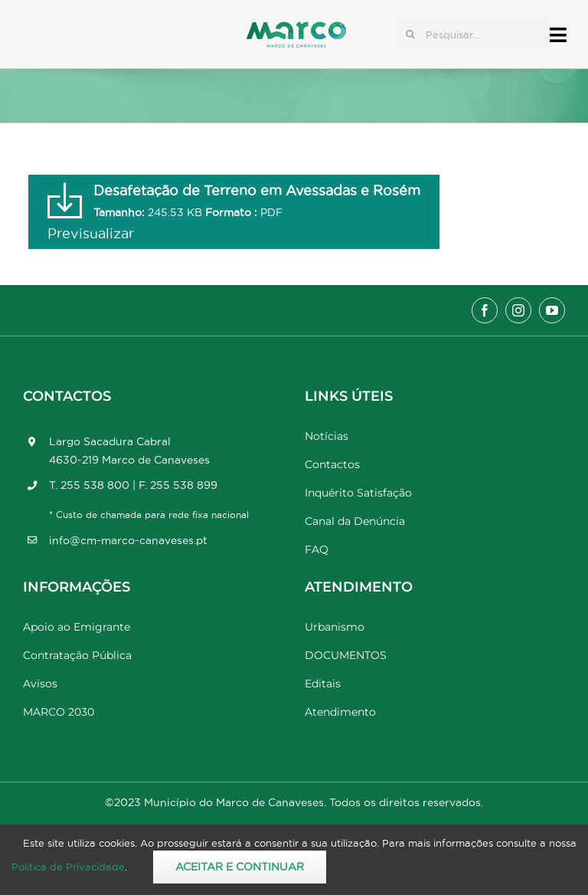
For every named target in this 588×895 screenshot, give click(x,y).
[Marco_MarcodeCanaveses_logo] (296, 28)
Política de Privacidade (68, 867)
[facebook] (485, 310)
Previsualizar (91, 233)
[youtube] (552, 310)
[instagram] (518, 310)
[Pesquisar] (410, 34)
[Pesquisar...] (472, 34)
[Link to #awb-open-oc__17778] (558, 35)
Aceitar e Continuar (240, 867)
